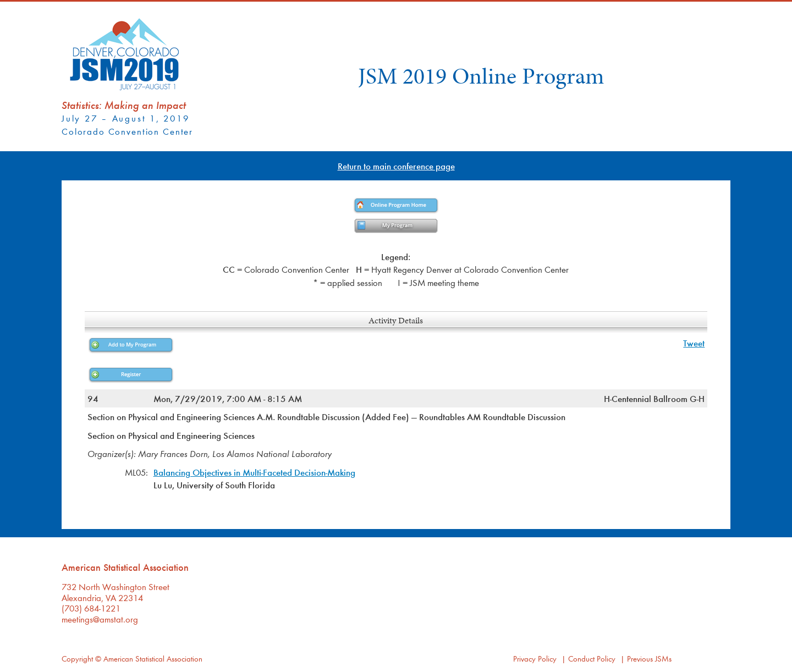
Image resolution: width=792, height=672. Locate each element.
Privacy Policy (535, 659)
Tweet (694, 343)
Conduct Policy (592, 659)
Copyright (77, 659)
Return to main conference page (396, 166)
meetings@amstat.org (100, 619)
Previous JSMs (649, 659)
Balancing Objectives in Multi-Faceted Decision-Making (254, 472)
